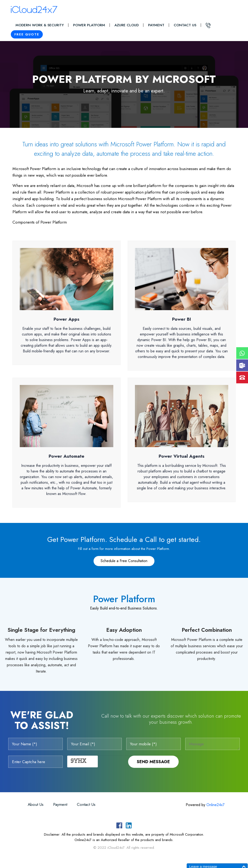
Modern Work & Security (40, 25)
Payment (156, 25)
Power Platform (89, 25)
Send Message (153, 762)
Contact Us (185, 25)
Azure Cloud (127, 25)
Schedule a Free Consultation (124, 561)
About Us (36, 804)
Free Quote (27, 34)
